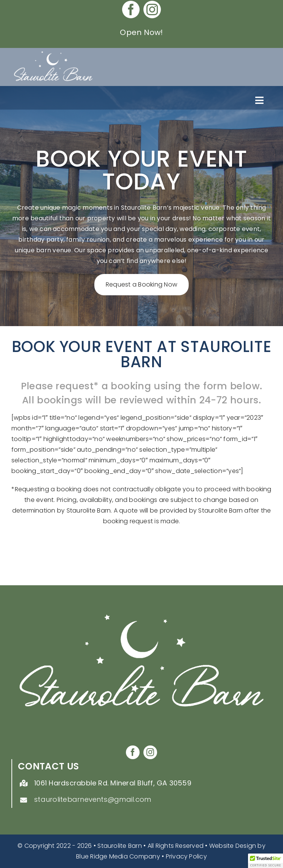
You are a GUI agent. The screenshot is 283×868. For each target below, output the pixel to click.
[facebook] (131, 10)
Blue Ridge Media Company (118, 856)
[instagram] (152, 10)
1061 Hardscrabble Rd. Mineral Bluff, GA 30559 (113, 783)
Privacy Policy (186, 856)
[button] (266, 861)
